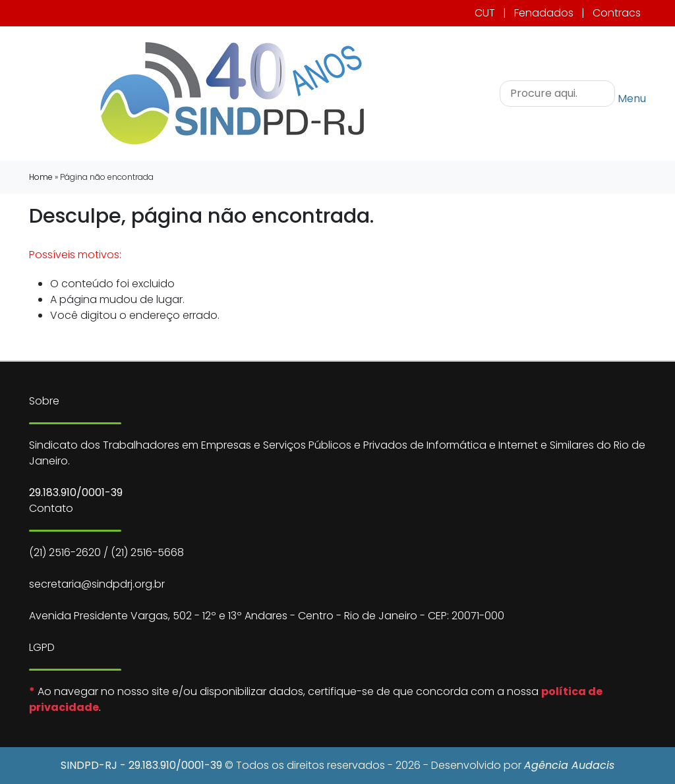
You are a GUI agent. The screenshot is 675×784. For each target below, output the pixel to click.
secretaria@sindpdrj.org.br (97, 584)
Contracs (617, 13)
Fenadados (544, 13)
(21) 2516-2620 (65, 552)
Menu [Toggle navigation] (632, 98)
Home (41, 177)
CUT (485, 13)
